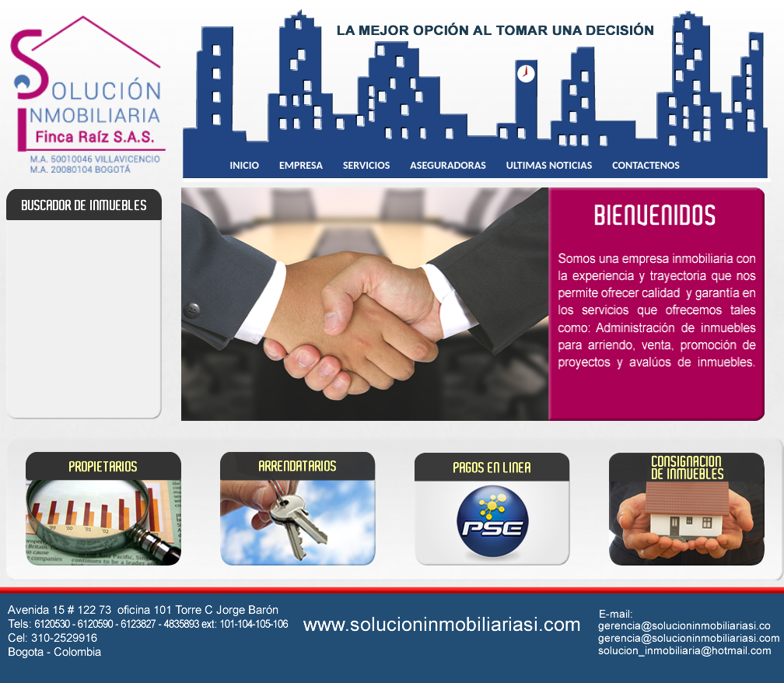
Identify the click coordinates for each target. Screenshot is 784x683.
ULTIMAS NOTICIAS (549, 165)
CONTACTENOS (646, 165)
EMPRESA (301, 165)
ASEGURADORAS (448, 165)
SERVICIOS (366, 165)
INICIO (245, 165)
